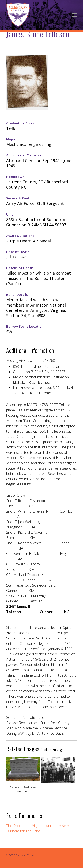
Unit (10, 214)
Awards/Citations (20, 236)
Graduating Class (20, 123)
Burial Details (17, 294)
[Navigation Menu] (75, 15)
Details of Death (20, 268)
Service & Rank (18, 198)
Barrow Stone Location (25, 326)
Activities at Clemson (23, 155)
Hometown (15, 177)
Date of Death (18, 252)
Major (11, 139)
